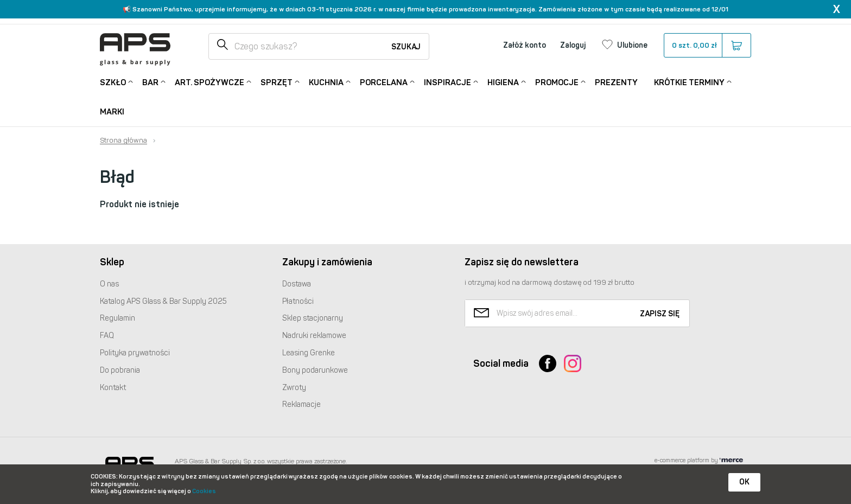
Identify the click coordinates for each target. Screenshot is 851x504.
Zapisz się (660, 314)
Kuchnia (326, 82)
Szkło (113, 82)
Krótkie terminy (689, 82)
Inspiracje (447, 82)
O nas (109, 284)
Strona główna (123, 141)
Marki (112, 112)
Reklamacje (301, 404)
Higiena (503, 82)
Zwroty (294, 388)
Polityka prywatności (135, 353)
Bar (150, 82)
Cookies (204, 491)
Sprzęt (277, 82)
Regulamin (118, 318)
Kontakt (113, 388)
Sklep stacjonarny (313, 318)
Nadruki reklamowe (314, 336)
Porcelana (384, 82)
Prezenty (616, 82)
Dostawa (297, 284)
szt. (707, 46)
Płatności (298, 301)
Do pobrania (120, 370)
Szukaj (406, 47)
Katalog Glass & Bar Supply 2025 (163, 301)
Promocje (557, 82)
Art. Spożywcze (209, 82)
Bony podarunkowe (315, 370)
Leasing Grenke (309, 353)
